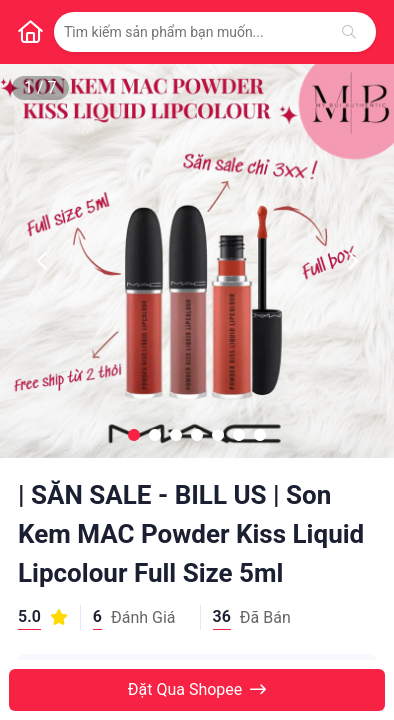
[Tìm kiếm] (349, 32)
